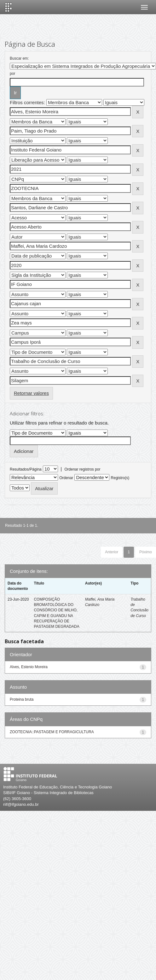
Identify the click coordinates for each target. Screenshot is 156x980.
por (12, 74)
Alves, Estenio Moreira (29, 667)
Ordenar (66, 478)
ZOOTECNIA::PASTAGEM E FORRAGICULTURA (52, 732)
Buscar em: (19, 58)
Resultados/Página (26, 469)
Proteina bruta (22, 699)
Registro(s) (120, 478)
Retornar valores (31, 393)
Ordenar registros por (82, 469)
